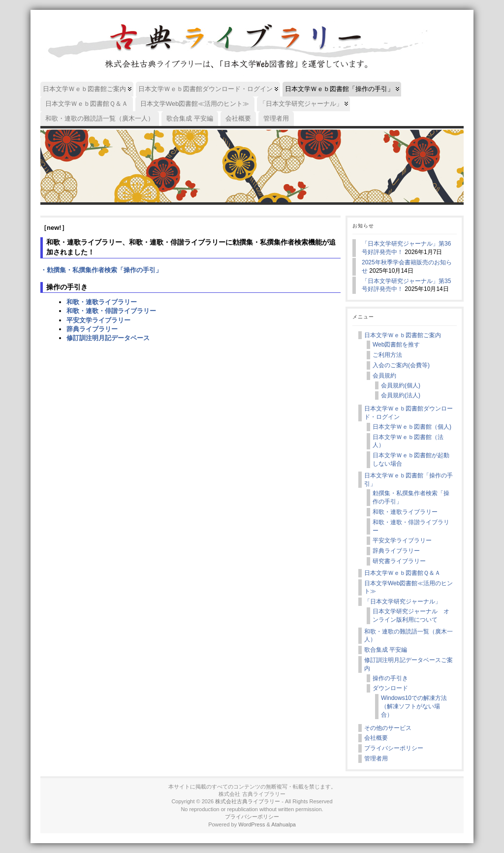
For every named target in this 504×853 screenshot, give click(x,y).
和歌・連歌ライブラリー (102, 302)
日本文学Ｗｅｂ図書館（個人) (412, 427)
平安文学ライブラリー (98, 320)
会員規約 (384, 376)
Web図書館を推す (396, 345)
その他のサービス (388, 728)
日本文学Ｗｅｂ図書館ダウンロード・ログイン (409, 413)
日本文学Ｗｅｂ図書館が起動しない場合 (411, 459)
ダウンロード (390, 688)
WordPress (252, 824)
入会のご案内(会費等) (401, 365)
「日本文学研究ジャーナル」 (403, 601)
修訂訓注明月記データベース (108, 338)
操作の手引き (390, 678)
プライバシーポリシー (394, 748)
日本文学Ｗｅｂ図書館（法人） (408, 441)
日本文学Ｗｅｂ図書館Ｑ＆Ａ (402, 573)
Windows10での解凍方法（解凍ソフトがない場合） (414, 706)
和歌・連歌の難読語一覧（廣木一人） (409, 636)
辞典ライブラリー (92, 329)
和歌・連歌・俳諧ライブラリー (111, 311)
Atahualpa (283, 824)
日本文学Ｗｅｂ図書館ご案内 (403, 335)
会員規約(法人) (401, 395)
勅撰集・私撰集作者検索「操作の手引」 (411, 497)
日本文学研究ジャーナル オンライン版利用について (411, 616)
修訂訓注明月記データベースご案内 (409, 664)
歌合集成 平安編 (386, 650)
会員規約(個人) (401, 385)
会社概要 (376, 738)
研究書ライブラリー (399, 561)
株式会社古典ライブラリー (248, 801)
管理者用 (376, 758)
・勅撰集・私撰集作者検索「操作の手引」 (101, 270)
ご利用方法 (387, 355)
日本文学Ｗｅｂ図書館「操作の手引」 (409, 480)
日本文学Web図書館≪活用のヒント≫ (409, 587)
